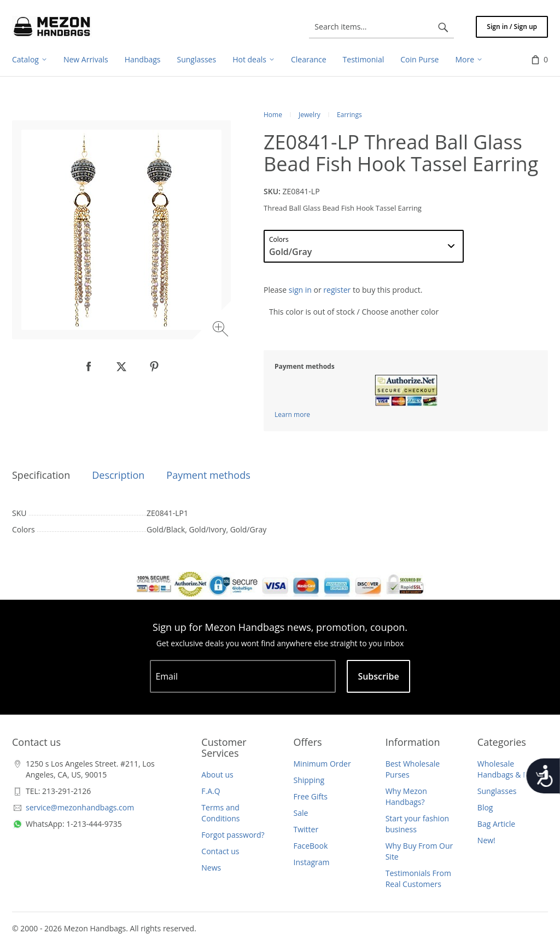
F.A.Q (211, 791)
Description (118, 475)
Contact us (220, 851)
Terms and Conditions (220, 813)
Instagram (312, 862)
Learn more (292, 414)
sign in (300, 290)
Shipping (309, 780)
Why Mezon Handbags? (406, 796)
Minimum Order (322, 764)
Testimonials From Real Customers (418, 879)
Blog (485, 807)
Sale (301, 813)
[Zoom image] (222, 330)
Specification (41, 475)
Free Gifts (311, 796)
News (211, 868)
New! (486, 840)
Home (273, 115)
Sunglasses (497, 791)
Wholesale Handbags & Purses (512, 769)
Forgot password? (233, 835)
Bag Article (496, 824)
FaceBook (311, 846)
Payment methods (208, 475)
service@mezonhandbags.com (80, 807)
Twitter (306, 829)
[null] (89, 367)
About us (217, 775)
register (337, 290)
